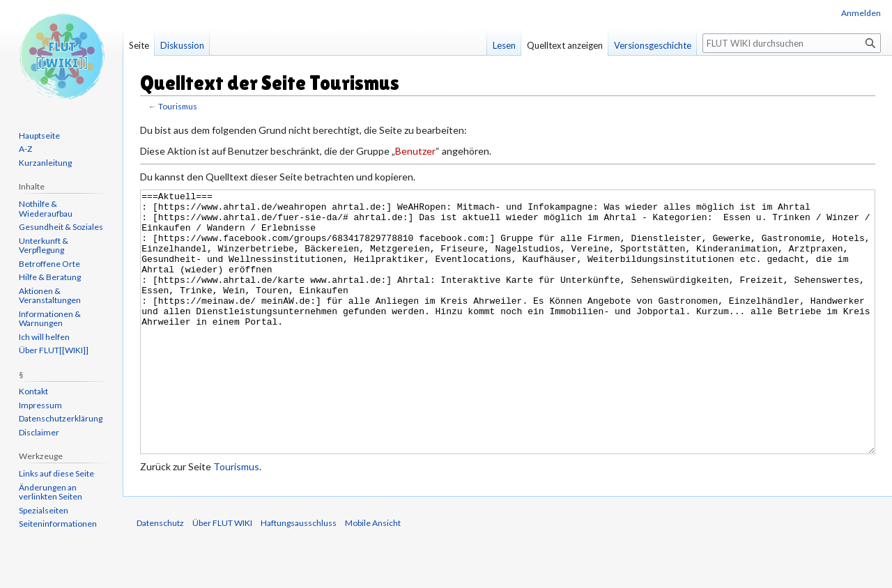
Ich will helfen (44, 337)
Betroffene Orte (49, 264)
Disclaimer (39, 432)
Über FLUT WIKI (222, 575)
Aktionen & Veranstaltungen (50, 296)
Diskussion (182, 45)
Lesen (504, 45)
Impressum (40, 405)
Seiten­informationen (58, 524)
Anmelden (861, 13)
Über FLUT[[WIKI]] (54, 350)
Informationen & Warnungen (50, 319)
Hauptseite (39, 136)
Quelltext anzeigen (565, 45)
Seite (139, 45)
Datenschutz (160, 575)
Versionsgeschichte (653, 45)
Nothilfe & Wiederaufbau (46, 209)
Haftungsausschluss (299, 575)
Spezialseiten (44, 510)
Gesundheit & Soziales (61, 227)
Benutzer (415, 151)
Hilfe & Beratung (50, 277)
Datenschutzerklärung (61, 418)
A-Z (25, 149)
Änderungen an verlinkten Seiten (51, 492)
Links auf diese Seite (56, 473)
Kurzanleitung (45, 163)
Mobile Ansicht (373, 575)
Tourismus (178, 106)
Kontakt (33, 391)
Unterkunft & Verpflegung (44, 246)
